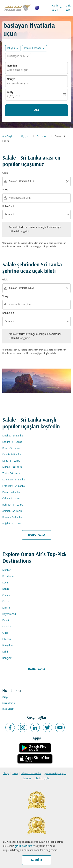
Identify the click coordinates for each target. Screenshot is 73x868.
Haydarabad (9, 614)
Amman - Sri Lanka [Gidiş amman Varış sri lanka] (12, 511)
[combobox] (36, 181)
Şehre (15, 774)
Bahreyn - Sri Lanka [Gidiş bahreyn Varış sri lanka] (13, 505)
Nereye (11, 79)
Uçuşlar (25, 136)
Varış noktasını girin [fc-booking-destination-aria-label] (18, 83)
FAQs (5, 698)
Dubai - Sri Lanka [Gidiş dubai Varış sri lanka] (12, 455)
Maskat (7, 570)
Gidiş (10, 93)
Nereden (12, 66)
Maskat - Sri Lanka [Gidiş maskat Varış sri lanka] (13, 436)
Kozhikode (8, 576)
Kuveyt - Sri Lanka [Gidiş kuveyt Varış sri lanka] (12, 517)
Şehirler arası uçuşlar (31, 774)
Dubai (6, 620)
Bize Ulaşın (8, 709)
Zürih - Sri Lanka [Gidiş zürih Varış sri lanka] (11, 473)
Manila (6, 608)
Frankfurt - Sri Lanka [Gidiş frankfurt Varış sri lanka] (14, 486)
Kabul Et (37, 860)
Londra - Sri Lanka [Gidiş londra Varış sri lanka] (12, 442)
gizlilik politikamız (24, 846)
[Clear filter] (67, 181)
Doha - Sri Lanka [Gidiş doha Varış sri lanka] (11, 461)
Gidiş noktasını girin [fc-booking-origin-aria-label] (18, 70)
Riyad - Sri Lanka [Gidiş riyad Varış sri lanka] (11, 448)
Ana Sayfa (8, 136)
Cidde (5, 633)
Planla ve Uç (58, 8)
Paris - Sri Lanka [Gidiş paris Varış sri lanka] (11, 492)
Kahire (6, 589)
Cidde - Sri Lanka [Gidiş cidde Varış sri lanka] (11, 499)
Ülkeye (6, 774)
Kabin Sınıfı (8, 206)
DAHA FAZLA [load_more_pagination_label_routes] (37, 535)
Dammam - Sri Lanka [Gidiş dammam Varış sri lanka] (14, 480)
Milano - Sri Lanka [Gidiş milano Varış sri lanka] (12, 467)
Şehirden (27, 778)
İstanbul (7, 639)
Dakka (6, 602)
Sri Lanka (42, 136)
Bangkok (7, 658)
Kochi (5, 583)
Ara (37, 110)
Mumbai (7, 627)
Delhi (5, 652)
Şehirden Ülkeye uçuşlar (55, 774)
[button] (34, 48)
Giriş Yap (68, 8)
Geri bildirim (9, 703)
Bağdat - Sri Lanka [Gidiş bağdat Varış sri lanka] (12, 524)
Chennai (7, 595)
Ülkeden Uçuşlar (42, 778)
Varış (5, 190)
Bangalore (8, 646)
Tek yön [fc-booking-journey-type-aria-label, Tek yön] (11, 48)
